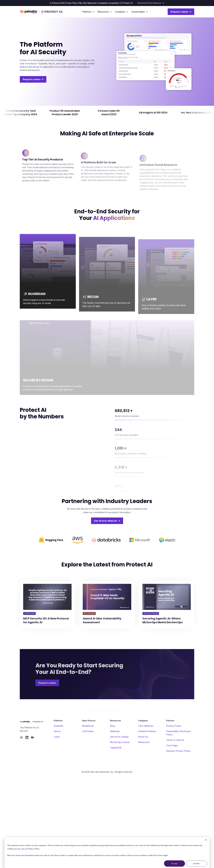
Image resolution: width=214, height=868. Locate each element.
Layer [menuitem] (57, 737)
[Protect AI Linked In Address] (27, 737)
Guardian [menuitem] (59, 726)
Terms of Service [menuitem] (175, 740)
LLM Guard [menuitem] (88, 731)
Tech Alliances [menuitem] (146, 726)
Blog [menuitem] (112, 726)
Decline (196, 863)
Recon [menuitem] (57, 731)
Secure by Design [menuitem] (119, 737)
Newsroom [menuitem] (144, 742)
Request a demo (179, 12)
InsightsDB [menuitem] (116, 748)
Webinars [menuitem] (115, 731)
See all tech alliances (106, 521)
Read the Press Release (149, 3)
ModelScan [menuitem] (88, 726)
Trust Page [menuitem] (172, 745)
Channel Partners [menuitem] (147, 731)
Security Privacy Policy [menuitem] (178, 751)
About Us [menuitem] (143, 737)
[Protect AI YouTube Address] (32, 737)
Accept (174, 863)
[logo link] (51, 552)
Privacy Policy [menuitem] (174, 726)
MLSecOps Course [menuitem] (120, 742)
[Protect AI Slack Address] (21, 737)
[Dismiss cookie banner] (206, 840)
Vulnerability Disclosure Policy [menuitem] (178, 733)
